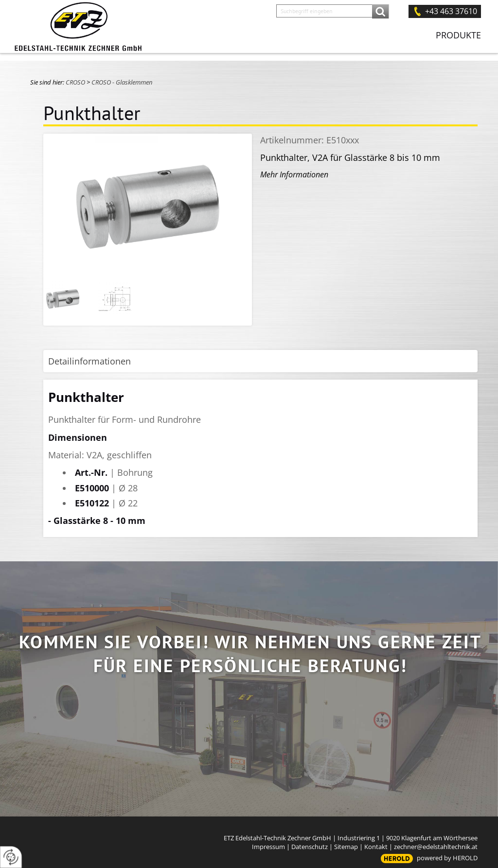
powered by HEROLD (447, 858)
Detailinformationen (89, 361)
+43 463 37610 (451, 11)
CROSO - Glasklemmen (122, 82)
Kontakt (376, 847)
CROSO (75, 82)
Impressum (268, 847)
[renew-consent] (11, 857)
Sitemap (346, 847)
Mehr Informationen (294, 174)
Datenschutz (310, 847)
